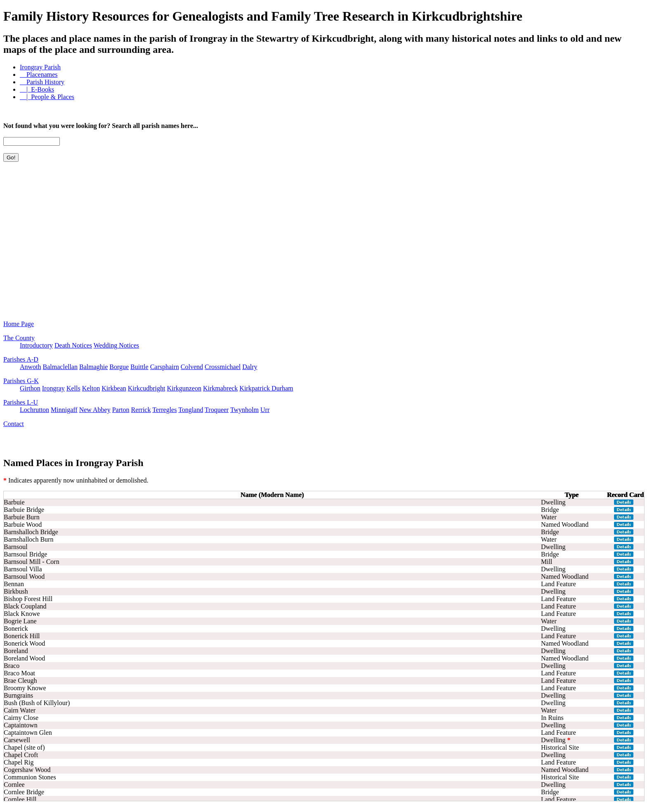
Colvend (192, 367)
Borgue (119, 367)
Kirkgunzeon (184, 388)
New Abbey (95, 410)
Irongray (53, 388)
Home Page (19, 324)
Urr (265, 410)
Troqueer (217, 410)
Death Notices (73, 345)
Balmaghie (93, 367)
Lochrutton (34, 410)
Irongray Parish (40, 67)
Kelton (91, 388)
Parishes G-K (21, 381)
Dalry (250, 367)
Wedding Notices (116, 345)
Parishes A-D (21, 359)
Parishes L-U (21, 402)
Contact (14, 424)
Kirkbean (114, 388)
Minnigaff (64, 410)
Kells (73, 388)
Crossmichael (223, 367)
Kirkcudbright (147, 388)
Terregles (164, 410)
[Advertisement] (40, 214)
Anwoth (31, 367)
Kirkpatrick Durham (266, 388)
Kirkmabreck (220, 388)
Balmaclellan (60, 367)
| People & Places (47, 97)
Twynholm (244, 410)
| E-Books (37, 89)
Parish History (42, 82)
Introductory (36, 345)
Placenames (39, 75)
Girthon (30, 388)
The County (19, 338)
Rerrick (141, 410)
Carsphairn (165, 367)
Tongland (191, 410)
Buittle (139, 367)
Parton (121, 410)
